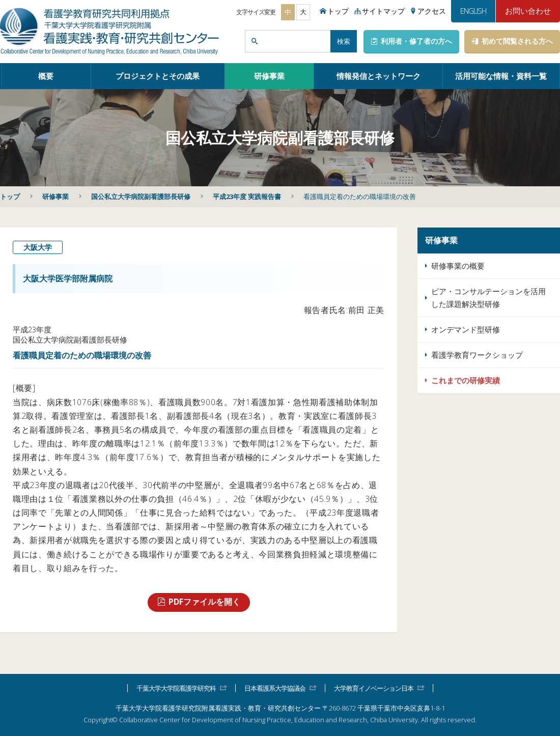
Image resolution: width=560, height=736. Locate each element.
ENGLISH (473, 11)
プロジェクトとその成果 (158, 76)
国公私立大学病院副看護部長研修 (141, 196)
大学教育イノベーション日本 (374, 688)
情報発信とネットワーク (379, 76)
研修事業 (269, 76)
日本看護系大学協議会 (275, 688)
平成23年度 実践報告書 (247, 196)
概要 (46, 76)
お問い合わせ (528, 11)
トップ (10, 196)
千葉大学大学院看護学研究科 (176, 688)
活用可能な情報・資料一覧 (501, 76)
